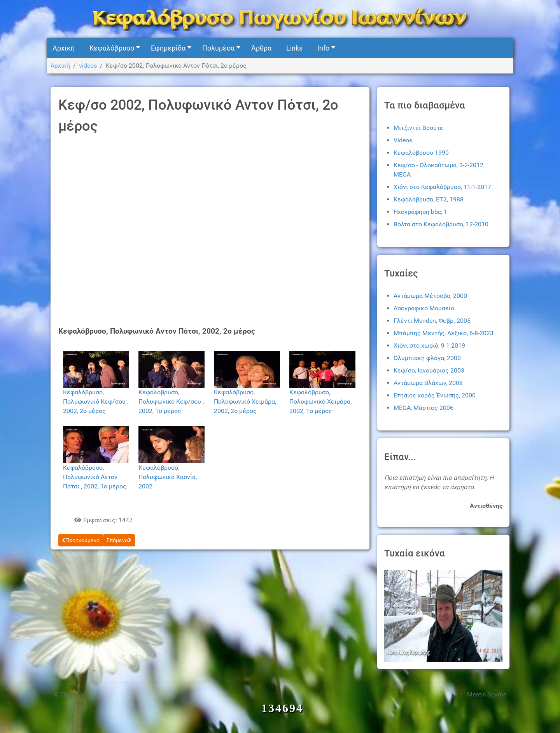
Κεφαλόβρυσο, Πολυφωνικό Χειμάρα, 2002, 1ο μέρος (320, 401)
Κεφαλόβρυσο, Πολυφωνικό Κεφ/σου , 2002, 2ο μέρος (96, 401)
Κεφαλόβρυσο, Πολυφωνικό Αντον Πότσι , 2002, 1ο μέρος (95, 477)
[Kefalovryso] (280, 18)
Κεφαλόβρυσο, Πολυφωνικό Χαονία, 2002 (168, 477)
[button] (113, 48)
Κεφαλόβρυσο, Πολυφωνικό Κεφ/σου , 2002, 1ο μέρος (171, 401)
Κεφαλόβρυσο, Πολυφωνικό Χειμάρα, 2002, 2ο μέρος (245, 401)
